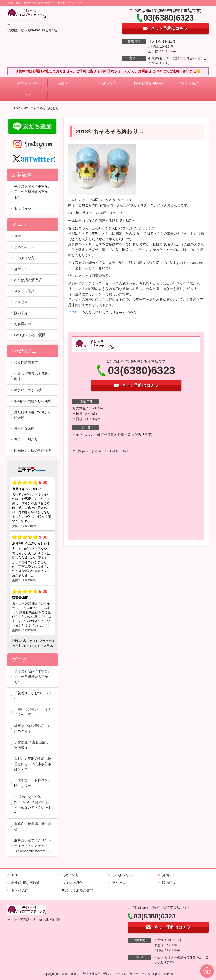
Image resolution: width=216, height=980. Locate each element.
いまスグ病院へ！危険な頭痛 (33, 376)
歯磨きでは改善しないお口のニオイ (33, 728)
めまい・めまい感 (28, 390)
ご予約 (73, 312)
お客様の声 (23, 324)
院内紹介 (21, 313)
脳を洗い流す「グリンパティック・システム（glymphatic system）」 (33, 846)
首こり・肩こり (26, 439)
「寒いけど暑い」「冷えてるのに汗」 (33, 712)
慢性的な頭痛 (24, 428)
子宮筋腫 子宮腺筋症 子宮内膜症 (32, 745)
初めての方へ (27, 83)
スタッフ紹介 (188, 83)
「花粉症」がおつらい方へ (33, 696)
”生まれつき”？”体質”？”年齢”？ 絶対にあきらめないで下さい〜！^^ (33, 805)
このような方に (108, 83)
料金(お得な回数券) (148, 83)
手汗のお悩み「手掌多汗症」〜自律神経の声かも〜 (33, 192)
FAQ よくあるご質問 (30, 335)
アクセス (27, 95)
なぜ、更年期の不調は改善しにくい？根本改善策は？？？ (33, 764)
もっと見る (23, 208)
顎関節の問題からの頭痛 (33, 401)
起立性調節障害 (26, 363)
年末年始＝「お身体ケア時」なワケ (33, 783)
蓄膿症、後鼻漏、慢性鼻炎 (33, 827)
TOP (17, 108)
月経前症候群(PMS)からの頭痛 (33, 415)
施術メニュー (68, 83)
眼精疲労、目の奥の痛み (33, 450)
